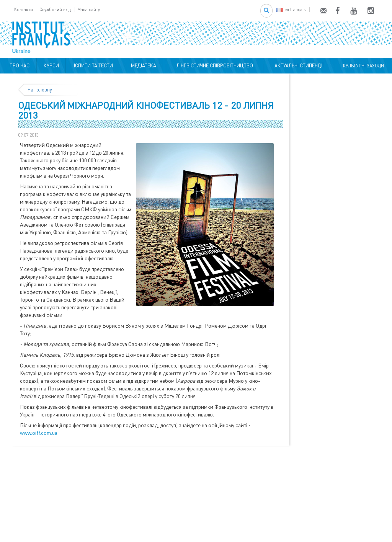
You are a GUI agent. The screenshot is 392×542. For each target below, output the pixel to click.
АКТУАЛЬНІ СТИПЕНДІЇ (298, 65)
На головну (40, 90)
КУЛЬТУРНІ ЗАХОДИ (362, 66)
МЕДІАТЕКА (142, 65)
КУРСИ (51, 65)
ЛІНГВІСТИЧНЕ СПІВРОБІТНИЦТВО (214, 65)
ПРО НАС (18, 65)
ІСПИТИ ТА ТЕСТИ (93, 65)
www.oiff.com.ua (39, 433)
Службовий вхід (55, 9)
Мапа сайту (89, 9)
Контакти (24, 9)
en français (291, 9)
